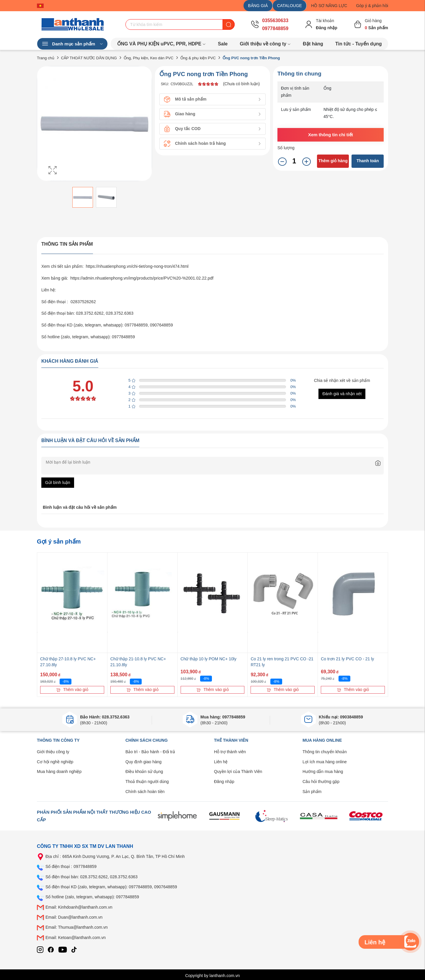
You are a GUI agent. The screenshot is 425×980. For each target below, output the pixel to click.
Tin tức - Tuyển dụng (358, 44)
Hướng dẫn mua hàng (323, 771)
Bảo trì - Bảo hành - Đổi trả (150, 752)
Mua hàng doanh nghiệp (59, 771)
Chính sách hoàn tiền (145, 792)
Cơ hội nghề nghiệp (55, 762)
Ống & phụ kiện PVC (198, 58)
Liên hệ (221, 762)
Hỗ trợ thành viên (230, 752)
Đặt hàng (313, 44)
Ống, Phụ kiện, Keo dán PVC (149, 58)
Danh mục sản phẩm (72, 44)
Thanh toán (368, 161)
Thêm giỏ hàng (333, 161)
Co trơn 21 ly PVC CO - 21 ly (347, 659)
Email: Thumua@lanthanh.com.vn (77, 927)
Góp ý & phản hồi (372, 6)
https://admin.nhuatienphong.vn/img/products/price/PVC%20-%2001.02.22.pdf (142, 278)
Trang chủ (46, 58)
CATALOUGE (290, 6)
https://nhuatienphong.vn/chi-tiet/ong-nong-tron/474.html (137, 266)
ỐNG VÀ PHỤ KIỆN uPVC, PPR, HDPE (162, 44)
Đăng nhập (224, 782)
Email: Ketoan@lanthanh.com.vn (76, 938)
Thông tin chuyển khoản (325, 752)
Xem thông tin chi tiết (331, 135)
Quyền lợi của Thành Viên (238, 771)
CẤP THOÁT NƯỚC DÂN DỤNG (89, 58)
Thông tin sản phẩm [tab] (67, 244)
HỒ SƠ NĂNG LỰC (329, 6)
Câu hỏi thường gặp (321, 782)
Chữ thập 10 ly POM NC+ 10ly (209, 659)
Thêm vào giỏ (72, 690)
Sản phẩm (312, 792)
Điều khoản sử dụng (144, 771)
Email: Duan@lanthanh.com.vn (74, 917)
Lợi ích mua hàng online (325, 762)
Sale (223, 44)
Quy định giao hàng (143, 762)
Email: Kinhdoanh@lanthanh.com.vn (79, 907)
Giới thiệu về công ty (265, 44)
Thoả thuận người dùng (147, 782)
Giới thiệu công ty (53, 752)
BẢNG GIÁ (258, 6)
